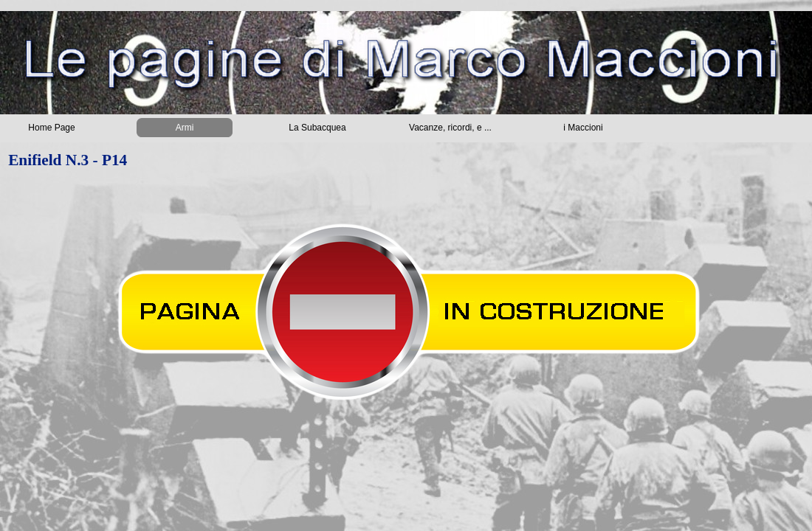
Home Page (51, 128)
